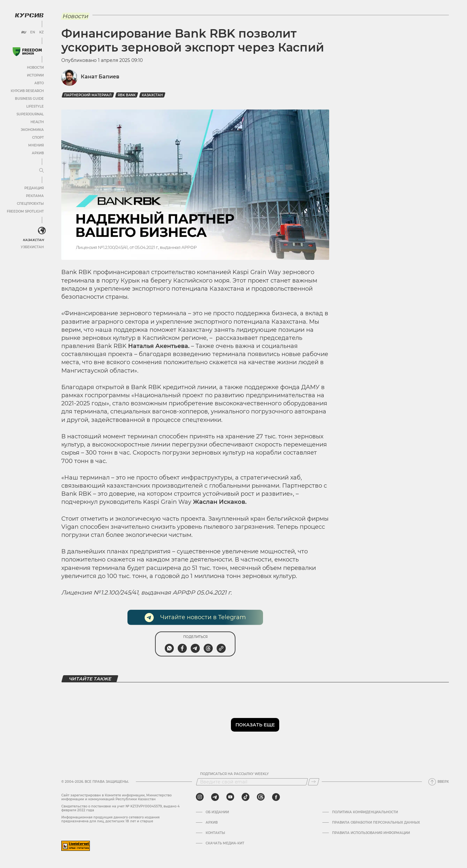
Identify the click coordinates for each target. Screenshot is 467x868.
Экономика (32, 130)
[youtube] (230, 797)
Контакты (215, 833)
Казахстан (33, 240)
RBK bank (127, 95)
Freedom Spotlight (25, 211)
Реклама (35, 196)
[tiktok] (245, 797)
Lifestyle (35, 106)
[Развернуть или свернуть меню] (42, 171)
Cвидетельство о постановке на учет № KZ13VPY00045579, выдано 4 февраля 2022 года (120, 808)
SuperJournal (30, 114)
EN (33, 32)
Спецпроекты (30, 204)
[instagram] (200, 797)
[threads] (261, 797)
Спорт (38, 138)
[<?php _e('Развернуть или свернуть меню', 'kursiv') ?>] (42, 231)
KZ (42, 32)
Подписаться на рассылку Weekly (234, 774)
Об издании (217, 812)
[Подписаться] (314, 782)
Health (37, 122)
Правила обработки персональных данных (376, 823)
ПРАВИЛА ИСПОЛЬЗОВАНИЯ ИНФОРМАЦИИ (371, 833)
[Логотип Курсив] (29, 15)
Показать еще (255, 725)
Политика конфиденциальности (365, 812)
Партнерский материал (88, 95)
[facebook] (276, 797)
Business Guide (29, 99)
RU (24, 32)
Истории (35, 75)
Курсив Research (27, 91)
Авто (39, 83)
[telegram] (215, 797)
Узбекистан (32, 247)
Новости (35, 68)
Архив (38, 153)
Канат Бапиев (100, 77)
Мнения (36, 145)
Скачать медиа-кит (225, 843)
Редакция (34, 188)
